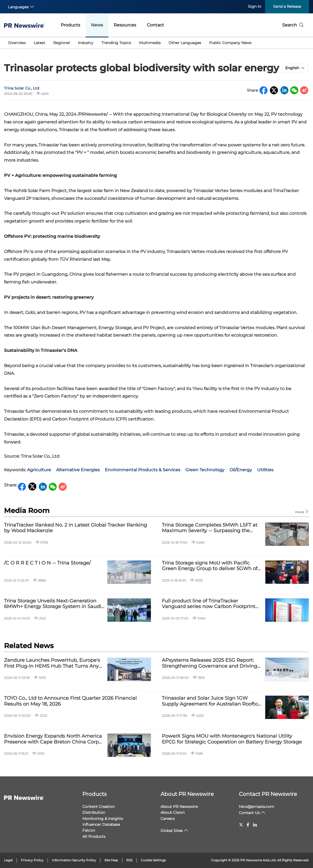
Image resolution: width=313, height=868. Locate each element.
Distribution (94, 812)
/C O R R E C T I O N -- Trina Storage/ (47, 563)
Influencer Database (101, 824)
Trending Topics (116, 43)
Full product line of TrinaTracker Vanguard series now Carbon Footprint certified (209, 604)
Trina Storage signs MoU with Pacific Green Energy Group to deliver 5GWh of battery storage (210, 566)
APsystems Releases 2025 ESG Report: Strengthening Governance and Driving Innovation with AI (209, 663)
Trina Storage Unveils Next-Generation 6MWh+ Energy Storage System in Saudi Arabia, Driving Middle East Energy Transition (53, 604)
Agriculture (39, 470)
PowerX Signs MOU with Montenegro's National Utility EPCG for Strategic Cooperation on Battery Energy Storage (232, 739)
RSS (129, 860)
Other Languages (185, 43)
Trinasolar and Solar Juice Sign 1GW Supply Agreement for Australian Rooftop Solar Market (211, 701)
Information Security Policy (74, 860)
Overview (17, 43)
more (302, 512)
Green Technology (205, 470)
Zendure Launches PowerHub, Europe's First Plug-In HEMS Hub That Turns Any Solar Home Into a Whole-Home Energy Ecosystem (52, 663)
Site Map (111, 860)
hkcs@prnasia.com (257, 807)
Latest (39, 43)
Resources (125, 25)
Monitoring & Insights (103, 819)
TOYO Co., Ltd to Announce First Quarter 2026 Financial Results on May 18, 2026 (70, 701)
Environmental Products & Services (143, 470)
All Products (94, 836)
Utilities (265, 470)
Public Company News (230, 43)
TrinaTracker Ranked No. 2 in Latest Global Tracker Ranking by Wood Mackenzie (75, 528)
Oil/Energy (241, 470)
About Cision (173, 812)
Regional (62, 43)
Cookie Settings (153, 860)
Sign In (255, 6)
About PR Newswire (187, 794)
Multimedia (150, 43)
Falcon (89, 830)
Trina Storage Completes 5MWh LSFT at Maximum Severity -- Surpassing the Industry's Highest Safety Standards (210, 528)
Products (70, 25)
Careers (168, 819)
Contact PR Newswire (268, 794)
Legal (8, 860)
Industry (86, 43)
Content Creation (99, 807)
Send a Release (287, 6)
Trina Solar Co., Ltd (22, 88)
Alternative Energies (78, 470)
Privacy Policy (32, 860)
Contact (155, 25)
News (97, 25)
